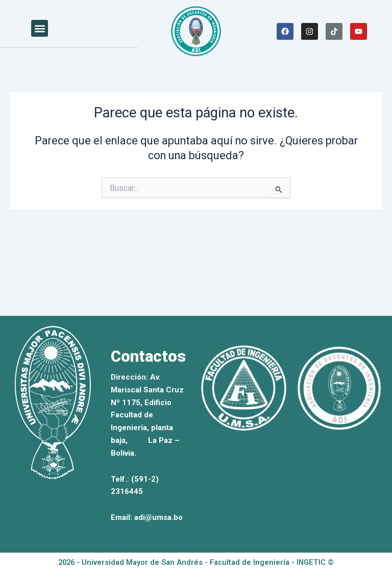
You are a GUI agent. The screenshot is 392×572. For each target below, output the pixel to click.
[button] (40, 28)
